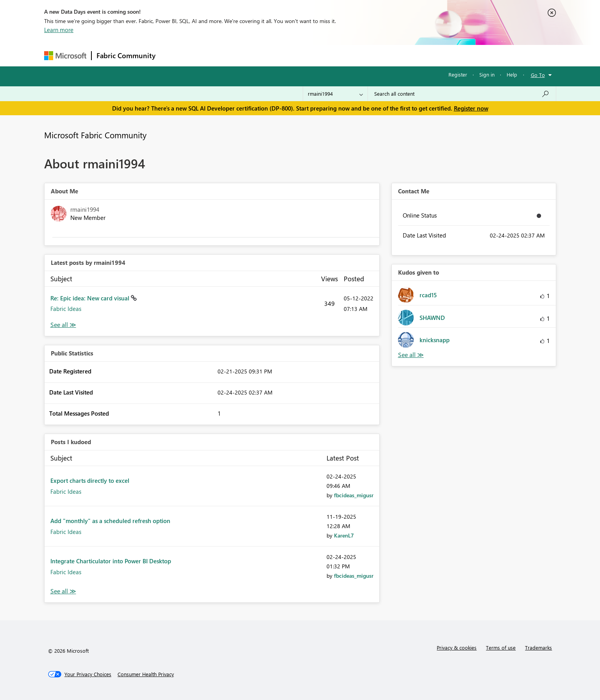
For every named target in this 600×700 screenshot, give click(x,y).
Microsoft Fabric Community (95, 135)
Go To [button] (538, 75)
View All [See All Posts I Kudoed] (63, 591)
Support (372, 55)
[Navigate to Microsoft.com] (65, 56)
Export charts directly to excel (90, 480)
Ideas (240, 55)
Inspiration (208, 55)
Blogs (309, 55)
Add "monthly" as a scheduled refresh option (110, 521)
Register (458, 74)
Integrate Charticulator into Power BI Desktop (111, 561)
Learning (339, 55)
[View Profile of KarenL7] (344, 535)
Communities (274, 55)
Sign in (487, 74)
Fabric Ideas (66, 309)
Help (512, 74)
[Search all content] (462, 94)
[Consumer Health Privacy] (146, 674)
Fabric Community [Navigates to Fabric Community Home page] (126, 55)
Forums (173, 55)
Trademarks (538, 647)
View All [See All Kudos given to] (411, 355)
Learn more (59, 30)
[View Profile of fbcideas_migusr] (354, 495)
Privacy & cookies (457, 647)
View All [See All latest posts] (63, 325)
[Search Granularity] (335, 94)
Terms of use (501, 647)
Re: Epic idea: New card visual (91, 298)
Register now (471, 108)
